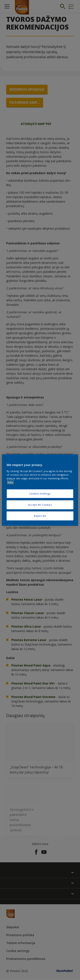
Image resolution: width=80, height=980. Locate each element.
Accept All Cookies (40, 505)
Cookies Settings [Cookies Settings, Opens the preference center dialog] (40, 494)
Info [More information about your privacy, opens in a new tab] (10, 482)
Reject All (40, 516)
